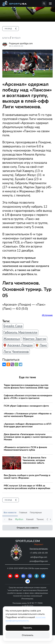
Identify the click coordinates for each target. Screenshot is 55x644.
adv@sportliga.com (39, 557)
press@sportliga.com (39, 561)
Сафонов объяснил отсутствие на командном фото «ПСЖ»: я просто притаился (28, 397)
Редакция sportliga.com (21, 43)
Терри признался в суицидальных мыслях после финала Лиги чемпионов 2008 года (26, 386)
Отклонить (28, 635)
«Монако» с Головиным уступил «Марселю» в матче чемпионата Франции (28, 415)
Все (10, 519)
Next (50, 519)
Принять (27, 628)
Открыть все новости (27, 528)
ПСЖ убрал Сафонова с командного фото (26, 406)
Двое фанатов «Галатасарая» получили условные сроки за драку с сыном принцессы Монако (28, 437)
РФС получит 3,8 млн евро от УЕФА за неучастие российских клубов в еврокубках (27, 487)
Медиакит (39, 544)
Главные (23, 513)
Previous (5, 519)
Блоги (6, 38)
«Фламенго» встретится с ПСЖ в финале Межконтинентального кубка (25, 449)
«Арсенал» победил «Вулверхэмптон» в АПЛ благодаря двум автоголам (27, 425)
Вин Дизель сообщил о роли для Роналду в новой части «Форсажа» (27, 477)
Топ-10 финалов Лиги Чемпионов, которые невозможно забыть (34, 460)
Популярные (36, 513)
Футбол (16, 38)
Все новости (10, 513)
